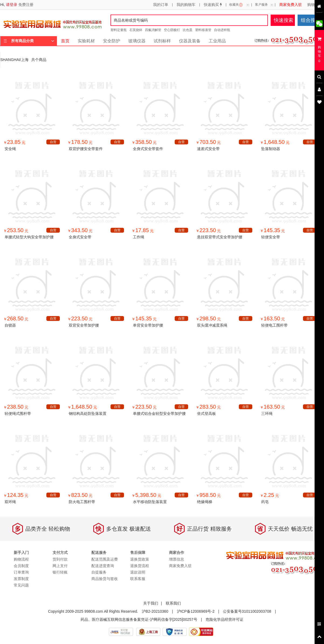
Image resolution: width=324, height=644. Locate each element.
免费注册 (26, 5)
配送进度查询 (103, 566)
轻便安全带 (271, 237)
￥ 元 (14, 143)
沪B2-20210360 (155, 611)
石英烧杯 (136, 30)
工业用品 (217, 41)
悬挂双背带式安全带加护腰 (220, 237)
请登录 (12, 5)
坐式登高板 (206, 413)
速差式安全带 (208, 149)
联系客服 (138, 579)
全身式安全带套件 (148, 149)
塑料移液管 (203, 30)
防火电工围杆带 (82, 502)
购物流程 (315, 5)
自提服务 (99, 572)
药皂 (265, 502)
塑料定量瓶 (119, 30)
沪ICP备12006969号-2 (196, 611)
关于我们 (151, 603)
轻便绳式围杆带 (18, 413)
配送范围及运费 (105, 559)
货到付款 (60, 559)
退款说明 (138, 572)
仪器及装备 (190, 41)
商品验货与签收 (105, 579)
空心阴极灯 (172, 30)
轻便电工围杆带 (274, 325)
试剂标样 (162, 41)
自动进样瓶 (222, 30)
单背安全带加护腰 (148, 325)
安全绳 (10, 149)
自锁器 (10, 325)
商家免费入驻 (291, 5)
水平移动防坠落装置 (150, 502)
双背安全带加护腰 (84, 325)
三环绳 (267, 413)
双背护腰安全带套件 (86, 149)
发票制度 (21, 579)
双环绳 (10, 502)
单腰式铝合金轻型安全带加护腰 (159, 413)
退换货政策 (140, 559)
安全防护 (112, 41)
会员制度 (21, 566)
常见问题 (21, 585)
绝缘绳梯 (205, 502)
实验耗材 (86, 41)
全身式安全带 (80, 237)
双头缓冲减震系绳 (212, 325)
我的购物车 (186, 5)
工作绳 (139, 237)
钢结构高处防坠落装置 (88, 413)
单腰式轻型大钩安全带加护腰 (29, 237)
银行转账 (60, 572)
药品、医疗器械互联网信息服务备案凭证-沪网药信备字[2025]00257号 (139, 619)
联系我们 (173, 603)
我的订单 (161, 5)
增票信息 (177, 559)
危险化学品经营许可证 (225, 619)
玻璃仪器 (137, 41)
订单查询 (21, 572)
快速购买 (213, 5)
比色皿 (188, 30)
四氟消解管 (153, 30)
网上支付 (60, 566)
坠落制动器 (271, 149)
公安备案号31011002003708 (247, 611)
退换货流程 (140, 566)
